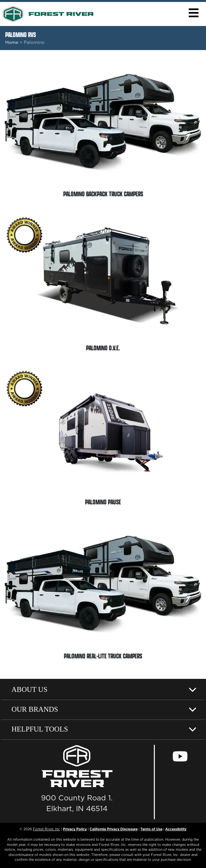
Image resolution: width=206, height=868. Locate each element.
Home (12, 42)
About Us (29, 689)
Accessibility (176, 829)
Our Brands (35, 709)
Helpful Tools (40, 729)
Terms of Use (151, 829)
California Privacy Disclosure (114, 829)
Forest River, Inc (46, 829)
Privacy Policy (75, 829)
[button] (193, 13)
